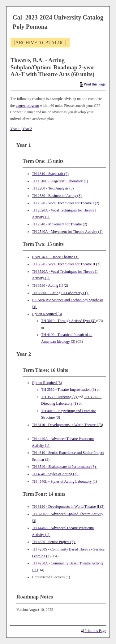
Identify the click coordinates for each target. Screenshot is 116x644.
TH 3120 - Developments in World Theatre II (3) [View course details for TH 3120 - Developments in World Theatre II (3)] (68, 507)
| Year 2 (26, 129)
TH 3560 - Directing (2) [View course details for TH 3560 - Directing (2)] (59, 397)
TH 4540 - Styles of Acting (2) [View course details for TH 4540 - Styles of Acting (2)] (55, 474)
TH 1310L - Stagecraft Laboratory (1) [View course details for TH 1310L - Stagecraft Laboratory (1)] (60, 181)
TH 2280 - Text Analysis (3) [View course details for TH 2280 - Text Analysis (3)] (53, 188)
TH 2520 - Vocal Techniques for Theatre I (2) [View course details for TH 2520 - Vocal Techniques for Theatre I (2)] (66, 203)
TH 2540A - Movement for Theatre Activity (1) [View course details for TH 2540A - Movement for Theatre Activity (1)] (68, 232)
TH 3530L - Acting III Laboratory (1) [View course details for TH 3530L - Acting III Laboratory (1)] (60, 293)
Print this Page (93, 84)
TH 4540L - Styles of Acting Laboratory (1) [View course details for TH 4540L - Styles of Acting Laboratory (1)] (64, 481)
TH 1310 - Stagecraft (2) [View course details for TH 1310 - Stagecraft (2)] (50, 174)
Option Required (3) (47, 314)
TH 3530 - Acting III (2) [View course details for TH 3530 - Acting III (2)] (50, 285)
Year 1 (15, 129)
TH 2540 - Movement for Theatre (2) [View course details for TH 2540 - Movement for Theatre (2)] (60, 224)
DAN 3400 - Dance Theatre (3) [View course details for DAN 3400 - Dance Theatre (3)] (56, 257)
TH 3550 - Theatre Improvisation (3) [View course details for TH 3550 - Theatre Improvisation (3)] (69, 389)
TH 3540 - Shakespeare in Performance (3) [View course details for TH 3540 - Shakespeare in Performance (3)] (64, 467)
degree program (28, 106)
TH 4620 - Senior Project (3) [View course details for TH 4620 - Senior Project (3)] (54, 542)
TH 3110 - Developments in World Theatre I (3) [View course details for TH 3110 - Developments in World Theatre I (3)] (67, 425)
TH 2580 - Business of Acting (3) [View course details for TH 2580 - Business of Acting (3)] (57, 196)
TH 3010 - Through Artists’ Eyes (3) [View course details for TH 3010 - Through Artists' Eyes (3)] (69, 321)
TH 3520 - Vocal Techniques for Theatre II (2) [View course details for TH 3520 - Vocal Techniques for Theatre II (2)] (67, 264)
